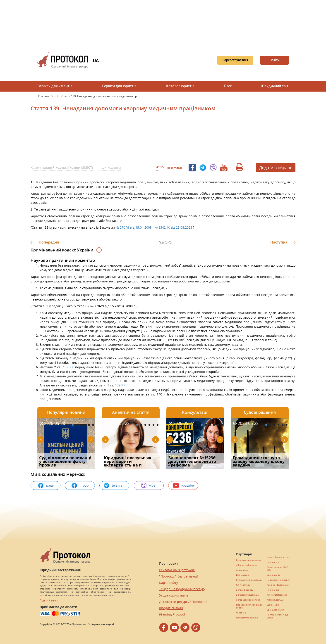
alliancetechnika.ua (247, 565)
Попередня (49, 242)
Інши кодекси (110, 167)
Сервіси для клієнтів (55, 86)
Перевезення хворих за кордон (249, 606)
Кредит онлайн (171, 608)
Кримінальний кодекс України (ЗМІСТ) (62, 167)
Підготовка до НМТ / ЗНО (278, 568)
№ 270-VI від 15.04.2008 (134, 227)
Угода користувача (174, 595)
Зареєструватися (230, 60)
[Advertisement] (163, 23)
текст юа (241, 613)
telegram (114, 485)
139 (65, 367)
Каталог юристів (180, 86)
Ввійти (273, 60)
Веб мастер (242, 575)
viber (149, 485)
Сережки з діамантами (249, 560)
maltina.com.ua (275, 600)
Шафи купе (273, 605)
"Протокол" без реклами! (179, 576)
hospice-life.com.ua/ (278, 585)
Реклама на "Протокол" (177, 570)
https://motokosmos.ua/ (249, 580)
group (80, 485)
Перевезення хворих (278, 580)
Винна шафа (274, 575)
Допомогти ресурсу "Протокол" (183, 602)
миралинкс (242, 570)
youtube (183, 485)
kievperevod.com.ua (247, 618)
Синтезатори (243, 585)
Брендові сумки (275, 610)
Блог (228, 86)
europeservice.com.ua (248, 600)
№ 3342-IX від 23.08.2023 (173, 227)
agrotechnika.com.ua (247, 595)
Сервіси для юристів (119, 86)
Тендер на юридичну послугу (182, 589)
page (46, 485)
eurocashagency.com (278, 557)
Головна (44, 96)
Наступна (279, 242)
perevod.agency (245, 590)
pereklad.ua (273, 562)
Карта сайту (169, 583)
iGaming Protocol (172, 614)
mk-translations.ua (277, 595)
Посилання (273, 590)
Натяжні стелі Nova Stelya (278, 616)
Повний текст (49, 600)
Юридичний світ (275, 86)
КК (72, 367)
